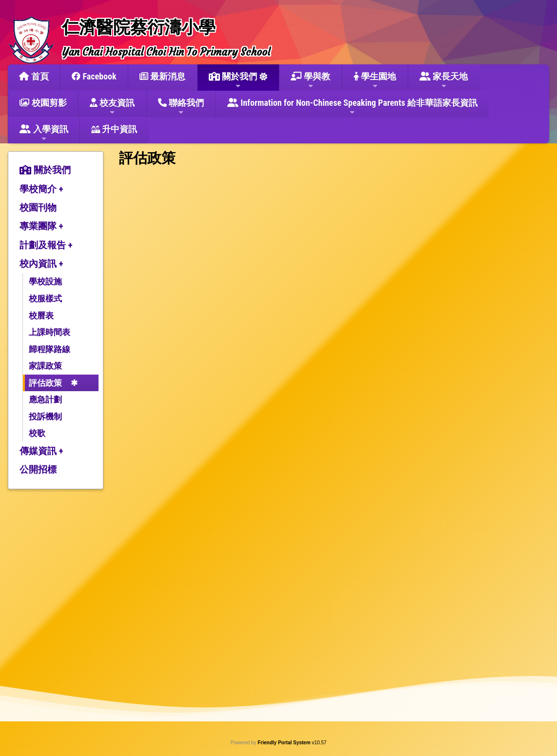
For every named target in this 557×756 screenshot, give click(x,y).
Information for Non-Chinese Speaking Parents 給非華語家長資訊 (352, 107)
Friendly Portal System (285, 743)
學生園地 (375, 80)
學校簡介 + (41, 189)
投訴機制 (45, 417)
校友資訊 (112, 107)
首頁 (34, 76)
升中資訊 (114, 129)
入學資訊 (44, 133)
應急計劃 (45, 399)
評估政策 (45, 383)
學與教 (310, 80)
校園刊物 (38, 208)
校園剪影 (43, 103)
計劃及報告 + (46, 245)
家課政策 (45, 366)
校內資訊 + (41, 264)
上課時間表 (50, 332)
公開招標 (38, 469)
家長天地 (444, 80)
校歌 (37, 433)
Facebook (94, 76)
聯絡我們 (181, 107)
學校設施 (45, 281)
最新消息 (162, 76)
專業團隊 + (41, 226)
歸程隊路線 (50, 349)
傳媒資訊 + (41, 451)
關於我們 (233, 80)
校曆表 (41, 316)
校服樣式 (45, 298)
